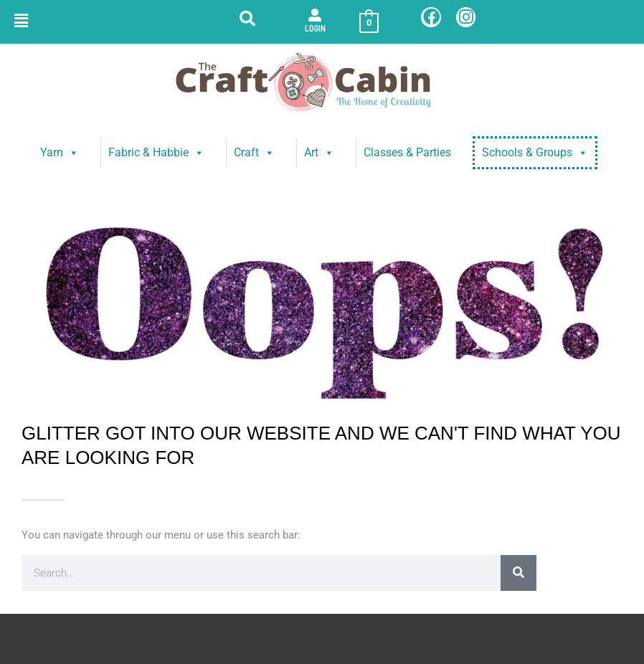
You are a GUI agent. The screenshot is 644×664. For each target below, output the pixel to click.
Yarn (60, 153)
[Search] (518, 573)
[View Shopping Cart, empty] (369, 22)
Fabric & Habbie (156, 153)
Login (315, 28)
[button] (21, 21)
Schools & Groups (535, 153)
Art (319, 153)
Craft (254, 153)
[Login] (315, 15)
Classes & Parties (407, 152)
